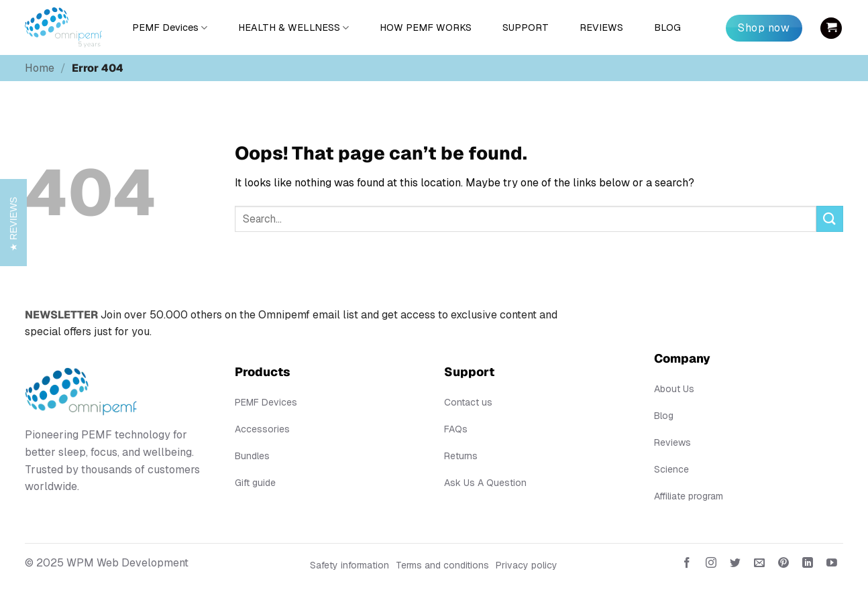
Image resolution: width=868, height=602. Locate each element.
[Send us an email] (760, 565)
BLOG (667, 27)
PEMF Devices (170, 28)
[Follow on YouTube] (832, 565)
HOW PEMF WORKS (426, 27)
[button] (831, 28)
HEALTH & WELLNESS (293, 28)
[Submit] (830, 219)
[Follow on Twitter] (736, 565)
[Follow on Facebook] (687, 565)
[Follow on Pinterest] (784, 565)
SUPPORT (526, 27)
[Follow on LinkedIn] (808, 565)
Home (40, 68)
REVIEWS (601, 27)
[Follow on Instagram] (711, 565)
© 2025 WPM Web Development (107, 563)
